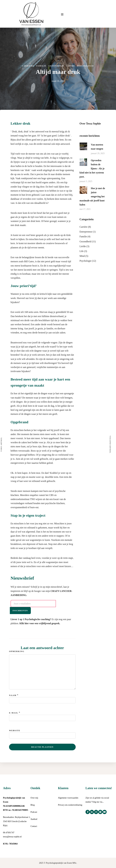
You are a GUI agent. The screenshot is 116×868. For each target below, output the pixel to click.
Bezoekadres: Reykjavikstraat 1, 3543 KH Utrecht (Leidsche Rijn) (17, 821)
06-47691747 (9, 833)
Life (82, 251)
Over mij (34, 798)
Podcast (34, 812)
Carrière (28, 66)
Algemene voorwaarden (68, 798)
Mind (82, 256)
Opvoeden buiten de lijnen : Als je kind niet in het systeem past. (92, 169)
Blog (33, 805)
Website (15, 730)
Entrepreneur (86, 232)
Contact (34, 826)
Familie (41, 66)
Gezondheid (56, 66)
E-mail (14, 713)
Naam (13, 695)
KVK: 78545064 (10, 844)
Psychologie (86, 66)
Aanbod (34, 819)
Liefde (71, 66)
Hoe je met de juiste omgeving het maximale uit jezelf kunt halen (92, 197)
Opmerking (17, 651)
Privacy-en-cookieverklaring (70, 805)
